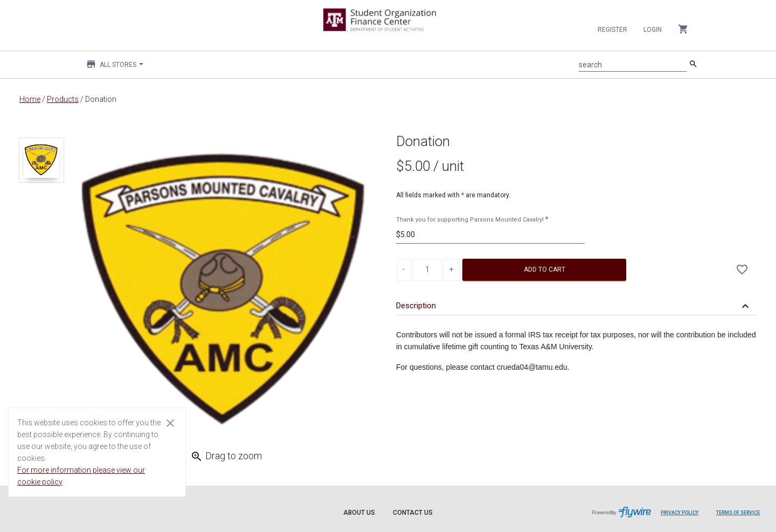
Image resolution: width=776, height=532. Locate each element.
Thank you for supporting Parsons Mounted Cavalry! (470, 220)
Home (30, 99)
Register (612, 30)
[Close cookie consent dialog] (170, 423)
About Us (359, 513)
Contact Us (413, 513)
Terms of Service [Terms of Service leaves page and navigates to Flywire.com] (738, 513)
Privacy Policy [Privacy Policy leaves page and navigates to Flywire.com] (680, 513)
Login (653, 30)
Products (63, 99)
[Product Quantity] (427, 270)
